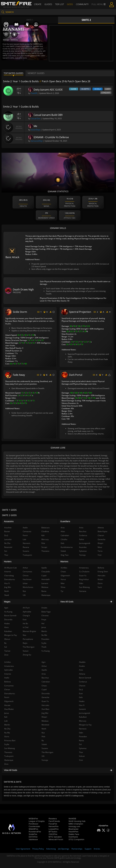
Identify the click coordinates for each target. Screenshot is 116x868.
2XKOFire (53, 834)
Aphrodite (8, 670)
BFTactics (53, 832)
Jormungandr (85, 713)
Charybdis (46, 572)
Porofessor (34, 824)
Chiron (7, 689)
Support (88, 849)
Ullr (43, 756)
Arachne (8, 528)
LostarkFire (54, 829)
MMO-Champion (76, 824)
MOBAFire (33, 819)
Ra (43, 740)
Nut (43, 733)
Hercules (45, 705)
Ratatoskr (8, 547)
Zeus (6, 764)
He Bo (25, 623)
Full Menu (99, 4)
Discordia (46, 693)
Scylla (7, 744)
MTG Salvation (55, 837)
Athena (82, 674)
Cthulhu (64, 539)
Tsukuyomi (9, 756)
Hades (82, 701)
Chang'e (26, 616)
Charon (82, 686)
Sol (80, 744)
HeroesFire (53, 826)
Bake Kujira (102, 531)
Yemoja (45, 760)
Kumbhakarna (67, 547)
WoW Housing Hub (77, 821)
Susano (45, 748)
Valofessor (33, 839)
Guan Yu (45, 701)
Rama (81, 740)
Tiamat (7, 651)
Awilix (7, 678)
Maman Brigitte (29, 631)
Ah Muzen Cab (10, 568)
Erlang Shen (103, 572)
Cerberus (83, 682)
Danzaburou (10, 693)
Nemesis (83, 729)
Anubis (82, 666)
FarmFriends (54, 821)
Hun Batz (45, 709)
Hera (6, 627)
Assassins (9, 521)
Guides (48, 4)
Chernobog (9, 576)
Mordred (45, 725)
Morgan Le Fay (85, 725)
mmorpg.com (74, 826)
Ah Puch (26, 608)
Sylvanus (83, 748)
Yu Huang (46, 651)
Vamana (83, 591)
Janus (7, 713)
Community (82, 4)
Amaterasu (9, 666)
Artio (44, 674)
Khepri (44, 717)
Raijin (25, 643)
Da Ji (81, 689)
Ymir (81, 760)
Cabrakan (46, 682)
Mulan (100, 579)
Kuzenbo (83, 547)
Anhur (44, 666)
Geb (81, 697)
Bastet (7, 531)
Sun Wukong (10, 748)
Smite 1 (30, 20)
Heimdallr (46, 579)
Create (38, 4)
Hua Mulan (9, 709)
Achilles (8, 662)
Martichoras (28, 587)
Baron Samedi (85, 678)
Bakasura (45, 528)
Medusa (45, 721)
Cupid (44, 689)
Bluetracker (74, 829)
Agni (43, 662)
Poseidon (83, 737)
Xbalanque (9, 760)
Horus (63, 579)
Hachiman (27, 579)
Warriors (64, 562)
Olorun (7, 639)
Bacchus (45, 678)
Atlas (63, 531)
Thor (81, 752)
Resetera (53, 819)
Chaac (44, 686)
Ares (81, 670)
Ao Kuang (8, 612)
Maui (100, 547)
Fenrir (7, 697)
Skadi (7, 595)
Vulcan (82, 756)
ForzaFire (53, 824)
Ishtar (25, 583)
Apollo (44, 670)
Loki (6, 721)
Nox (24, 635)
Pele (43, 737)
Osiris (7, 737)
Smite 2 (86, 20)
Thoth (44, 647)
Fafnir (82, 539)
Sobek (44, 744)
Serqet (44, 547)
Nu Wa (7, 733)
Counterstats (34, 826)
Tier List (60, 4)
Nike (63, 583)
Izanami (82, 709)
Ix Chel (26, 627)
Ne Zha (7, 729)
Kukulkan (83, 717)
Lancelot (8, 539)
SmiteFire (33, 834)
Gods (70, 4)
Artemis (8, 674)
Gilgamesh (9, 701)
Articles (97, 849)
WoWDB (72, 819)
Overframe (73, 837)
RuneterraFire (35, 832)
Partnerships (77, 849)
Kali (6, 717)
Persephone (28, 639)
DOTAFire (33, 837)
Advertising (51, 849)
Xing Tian (65, 555)
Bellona (7, 682)
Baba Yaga (46, 612)
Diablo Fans (74, 834)
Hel (43, 623)
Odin (81, 733)
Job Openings (64, 849)
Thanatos (8, 752)
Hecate (7, 705)
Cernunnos (9, 686)
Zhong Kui (27, 655)
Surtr (100, 587)
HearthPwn (73, 832)
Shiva (63, 587)
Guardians (65, 521)
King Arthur (84, 579)
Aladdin (82, 662)
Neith (44, 729)
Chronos (45, 616)
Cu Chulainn (84, 572)
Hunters (8, 562)
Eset (81, 693)
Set (6, 551)
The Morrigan (47, 752)
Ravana (26, 547)
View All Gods (58, 770)
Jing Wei (45, 713)
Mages (7, 602)
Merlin (7, 725)
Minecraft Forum (56, 839)
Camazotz (27, 531)
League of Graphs (37, 821)
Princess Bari (10, 740)
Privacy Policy (38, 849)
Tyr (62, 591)
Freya (44, 619)
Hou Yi (82, 705)
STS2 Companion (76, 839)
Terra (100, 551)
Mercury (83, 721)
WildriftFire (33, 829)
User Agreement (23, 849)
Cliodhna (45, 531)
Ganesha (45, 697)
